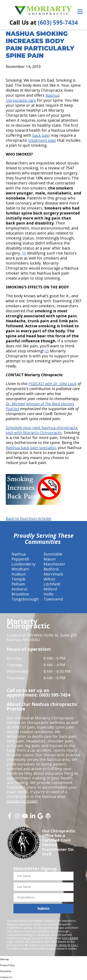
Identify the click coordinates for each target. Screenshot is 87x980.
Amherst (19, 589)
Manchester (54, 564)
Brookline (20, 594)
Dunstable (53, 554)
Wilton (49, 579)
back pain (41, 135)
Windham (20, 569)
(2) (47, 351)
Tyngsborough (25, 599)
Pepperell (20, 559)
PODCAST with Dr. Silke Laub (53, 384)
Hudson (19, 574)
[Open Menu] (80, 12)
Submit (43, 908)
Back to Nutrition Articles (29, 518)
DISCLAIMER (70, 938)
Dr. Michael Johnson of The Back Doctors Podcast (40, 406)
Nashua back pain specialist (31, 448)
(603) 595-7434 (58, 22)
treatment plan (42, 140)
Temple (18, 579)
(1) (24, 253)
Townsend (53, 599)
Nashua (19, 554)
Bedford (51, 569)
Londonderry (23, 564)
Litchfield (52, 584)
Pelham (18, 584)
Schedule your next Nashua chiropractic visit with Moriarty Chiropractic (42, 430)
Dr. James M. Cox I (66, 945)
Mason (50, 559)
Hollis (49, 594)
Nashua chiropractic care (33, 98)
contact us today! (22, 801)
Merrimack (53, 574)
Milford (50, 589)
